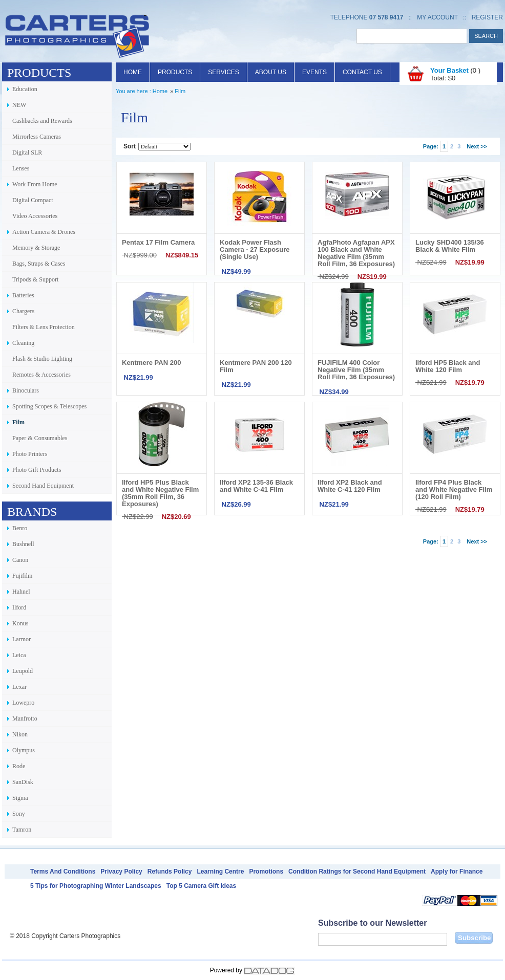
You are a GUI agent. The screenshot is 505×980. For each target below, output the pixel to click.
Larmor (22, 639)
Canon (20, 560)
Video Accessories (35, 216)
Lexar (19, 687)
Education (25, 89)
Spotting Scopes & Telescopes (49, 406)
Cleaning (23, 343)
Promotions (266, 872)
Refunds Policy (170, 872)
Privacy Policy (121, 872)
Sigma (20, 798)
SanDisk (23, 782)
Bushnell (23, 544)
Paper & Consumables (40, 438)
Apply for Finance (457, 872)
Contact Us (362, 72)
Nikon (20, 734)
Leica (19, 655)
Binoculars (26, 390)
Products (175, 72)
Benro (20, 528)
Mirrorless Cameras (37, 137)
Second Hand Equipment (43, 486)
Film (18, 422)
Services (223, 72)
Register (487, 17)
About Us (271, 72)
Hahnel (21, 592)
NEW (19, 105)
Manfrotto (25, 718)
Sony (19, 814)
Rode (19, 766)
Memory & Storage (36, 248)
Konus (20, 623)
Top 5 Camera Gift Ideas (201, 886)
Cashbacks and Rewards (42, 121)
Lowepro (23, 703)
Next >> (477, 146)
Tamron (22, 830)
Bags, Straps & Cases (39, 264)
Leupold (23, 671)
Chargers (23, 311)
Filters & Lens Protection (44, 327)
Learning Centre (220, 872)
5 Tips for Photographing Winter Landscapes (96, 886)
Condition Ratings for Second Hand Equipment (357, 872)
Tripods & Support (35, 279)
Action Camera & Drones (44, 232)
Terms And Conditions (63, 872)
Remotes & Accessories (41, 375)
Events (314, 72)
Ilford (19, 607)
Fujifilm (22, 576)
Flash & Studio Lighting (42, 359)
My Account (437, 17)
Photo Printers (30, 454)
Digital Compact (33, 200)
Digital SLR (27, 153)
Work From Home (35, 184)
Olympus (24, 750)
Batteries (23, 295)
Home (133, 72)
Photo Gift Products (37, 470)
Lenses (21, 168)
